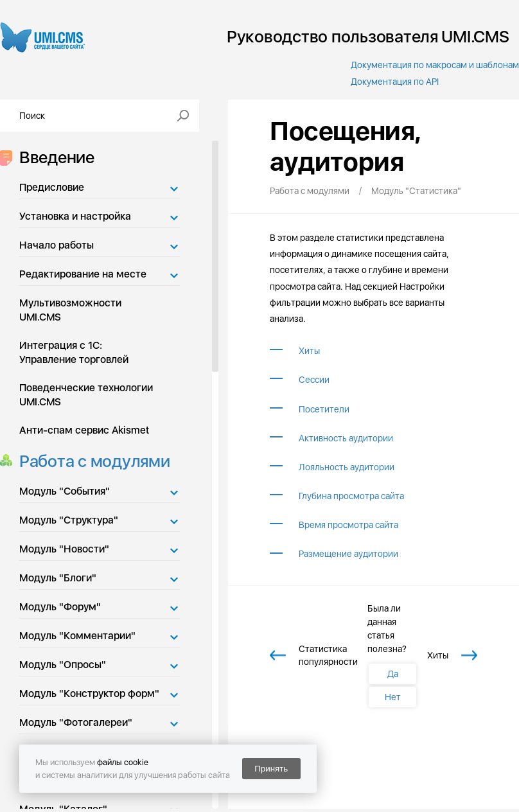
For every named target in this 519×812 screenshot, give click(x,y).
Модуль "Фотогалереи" (76, 722)
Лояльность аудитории (347, 467)
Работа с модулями (91, 461)
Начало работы (57, 245)
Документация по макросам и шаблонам (435, 65)
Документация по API (395, 82)
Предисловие (52, 187)
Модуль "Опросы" (63, 665)
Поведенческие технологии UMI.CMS (86, 395)
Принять (271, 769)
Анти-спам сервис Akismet (84, 430)
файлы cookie (123, 762)
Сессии (314, 380)
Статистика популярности (328, 655)
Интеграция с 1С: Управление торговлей (74, 352)
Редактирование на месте (83, 274)
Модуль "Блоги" (58, 578)
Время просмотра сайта (348, 525)
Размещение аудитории (348, 554)
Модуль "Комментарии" (77, 636)
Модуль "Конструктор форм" (89, 693)
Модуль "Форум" (60, 607)
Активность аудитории (346, 438)
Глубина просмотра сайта (351, 496)
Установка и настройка (75, 216)
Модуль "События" (65, 491)
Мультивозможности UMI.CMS (70, 310)
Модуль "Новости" (64, 549)
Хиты (309, 351)
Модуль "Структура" (69, 520)
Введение (53, 157)
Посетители (324, 409)
